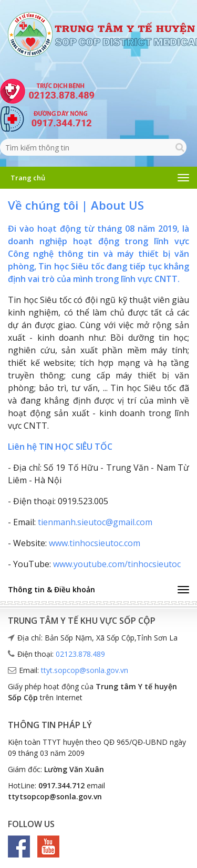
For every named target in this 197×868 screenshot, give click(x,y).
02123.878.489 (80, 654)
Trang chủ (28, 178)
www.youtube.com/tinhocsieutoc (117, 564)
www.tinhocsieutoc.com (95, 543)
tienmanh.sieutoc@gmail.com (95, 522)
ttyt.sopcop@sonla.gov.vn (85, 670)
